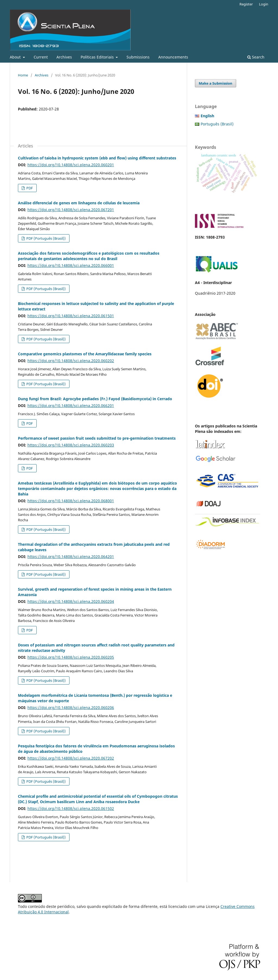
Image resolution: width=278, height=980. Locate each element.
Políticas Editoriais (98, 57)
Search (256, 57)
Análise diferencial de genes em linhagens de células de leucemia (79, 203)
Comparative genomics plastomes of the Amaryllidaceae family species (85, 354)
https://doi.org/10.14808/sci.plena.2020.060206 (71, 708)
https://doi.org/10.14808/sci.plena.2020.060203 (71, 445)
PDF (29, 188)
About (16, 57)
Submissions (138, 57)
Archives (64, 57)
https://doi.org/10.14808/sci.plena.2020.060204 (71, 601)
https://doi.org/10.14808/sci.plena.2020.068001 (71, 501)
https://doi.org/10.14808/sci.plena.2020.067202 (71, 758)
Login (264, 4)
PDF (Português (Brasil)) (46, 238)
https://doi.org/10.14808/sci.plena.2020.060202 (71, 361)
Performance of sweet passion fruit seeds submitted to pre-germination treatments (97, 438)
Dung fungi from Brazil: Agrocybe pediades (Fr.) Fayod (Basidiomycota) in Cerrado (95, 399)
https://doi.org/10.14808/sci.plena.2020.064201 (71, 557)
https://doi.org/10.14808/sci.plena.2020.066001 (71, 265)
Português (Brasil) (217, 124)
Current (41, 57)
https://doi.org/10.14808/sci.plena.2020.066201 (71, 406)
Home (23, 75)
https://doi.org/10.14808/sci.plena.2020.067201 (71, 210)
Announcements (173, 57)
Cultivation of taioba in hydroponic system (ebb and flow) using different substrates (97, 158)
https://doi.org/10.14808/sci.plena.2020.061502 (71, 808)
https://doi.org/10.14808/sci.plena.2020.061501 (71, 316)
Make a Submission (216, 83)
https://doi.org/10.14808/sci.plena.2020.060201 (71, 165)
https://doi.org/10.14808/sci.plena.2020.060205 (71, 657)
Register (246, 4)
